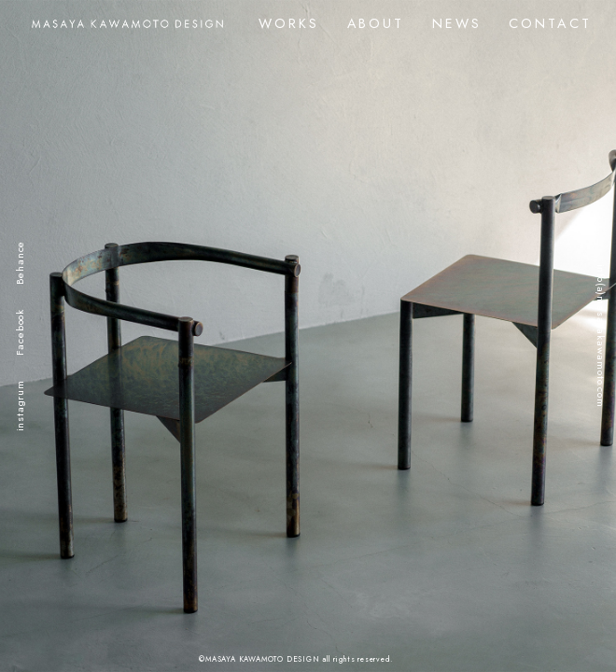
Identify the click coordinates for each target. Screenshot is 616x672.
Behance (20, 263)
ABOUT (376, 23)
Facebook (20, 332)
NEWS (457, 23)
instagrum (20, 406)
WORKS (288, 23)
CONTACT (550, 23)
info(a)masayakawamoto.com (601, 336)
